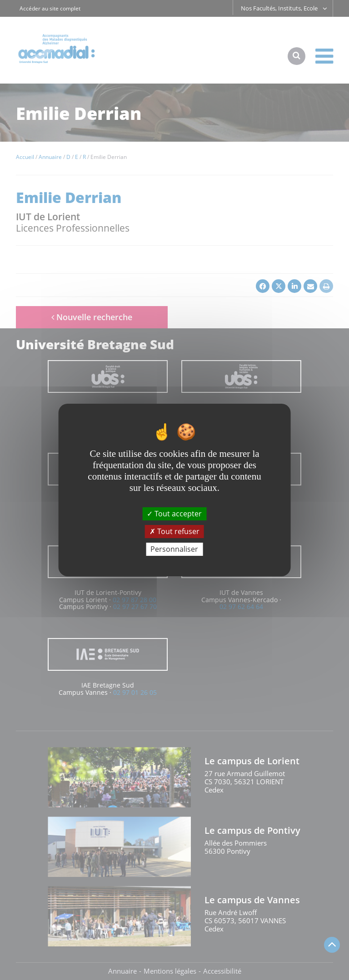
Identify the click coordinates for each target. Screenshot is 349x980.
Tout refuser (174, 531)
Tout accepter (174, 513)
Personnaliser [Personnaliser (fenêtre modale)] (174, 549)
